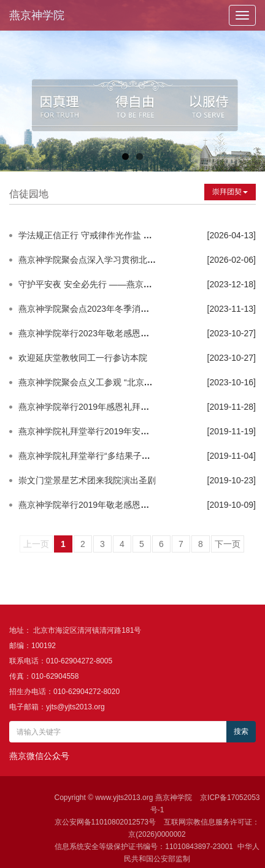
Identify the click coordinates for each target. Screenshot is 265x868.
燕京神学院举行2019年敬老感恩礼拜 (88, 505)
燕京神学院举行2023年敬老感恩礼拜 (88, 333)
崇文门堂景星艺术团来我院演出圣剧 (87, 480)
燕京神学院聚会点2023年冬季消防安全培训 (101, 309)
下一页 (228, 544)
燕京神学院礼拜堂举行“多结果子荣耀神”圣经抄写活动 (120, 456)
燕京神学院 (37, 15)
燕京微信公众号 (39, 756)
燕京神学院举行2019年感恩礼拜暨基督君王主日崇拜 (118, 407)
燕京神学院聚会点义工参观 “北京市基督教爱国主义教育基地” (134, 382)
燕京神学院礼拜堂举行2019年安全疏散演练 (101, 431)
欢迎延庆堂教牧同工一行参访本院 (83, 358)
